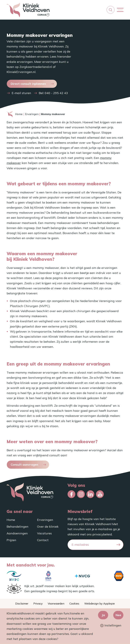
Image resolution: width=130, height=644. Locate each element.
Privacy (38, 603)
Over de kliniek (48, 527)
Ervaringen (32, 114)
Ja (103, 615)
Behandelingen (18, 527)
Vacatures (44, 533)
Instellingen (111, 625)
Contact (43, 540)
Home (19, 114)
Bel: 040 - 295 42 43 (53, 93)
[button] (111, 10)
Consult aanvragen (24, 465)
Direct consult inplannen (28, 84)
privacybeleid (102, 534)
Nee (118, 615)
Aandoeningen (17, 533)
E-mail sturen (21, 93)
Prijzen (11, 540)
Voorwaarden (56, 603)
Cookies (74, 603)
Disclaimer (22, 603)
